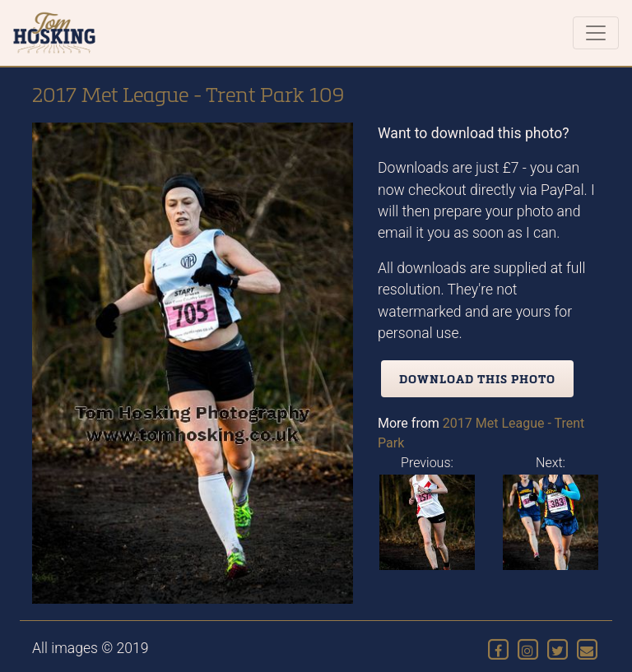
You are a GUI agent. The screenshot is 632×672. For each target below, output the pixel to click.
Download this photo (477, 379)
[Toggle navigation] (596, 33)
